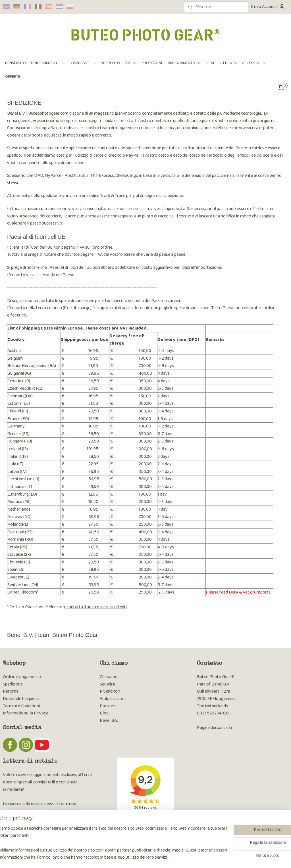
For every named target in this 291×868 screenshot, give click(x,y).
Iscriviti (14, 826)
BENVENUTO (15, 63)
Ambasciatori (112, 699)
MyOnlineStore (202, 857)
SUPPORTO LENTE (119, 63)
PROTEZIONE (152, 63)
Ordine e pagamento (22, 677)
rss (143, 857)
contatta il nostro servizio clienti (97, 607)
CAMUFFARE (84, 63)
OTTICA (229, 63)
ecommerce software (160, 857)
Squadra (107, 684)
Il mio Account (268, 7)
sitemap (133, 857)
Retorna (11, 691)
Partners (108, 706)
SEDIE (210, 63)
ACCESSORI (255, 63)
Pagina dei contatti (214, 728)
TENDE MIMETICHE (48, 63)
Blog (104, 713)
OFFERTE (13, 77)
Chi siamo (109, 677)
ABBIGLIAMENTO (184, 63)
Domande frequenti (21, 699)
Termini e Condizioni (21, 706)
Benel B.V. (109, 721)
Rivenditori (110, 691)
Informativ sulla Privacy (25, 713)
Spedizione (13, 684)
